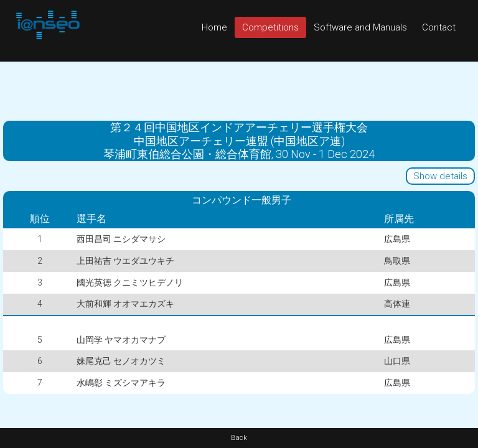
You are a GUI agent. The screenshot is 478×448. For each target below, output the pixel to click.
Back (239, 438)
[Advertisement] (239, 90)
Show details (440, 176)
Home (214, 27)
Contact (439, 27)
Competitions (270, 27)
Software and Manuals (360, 27)
